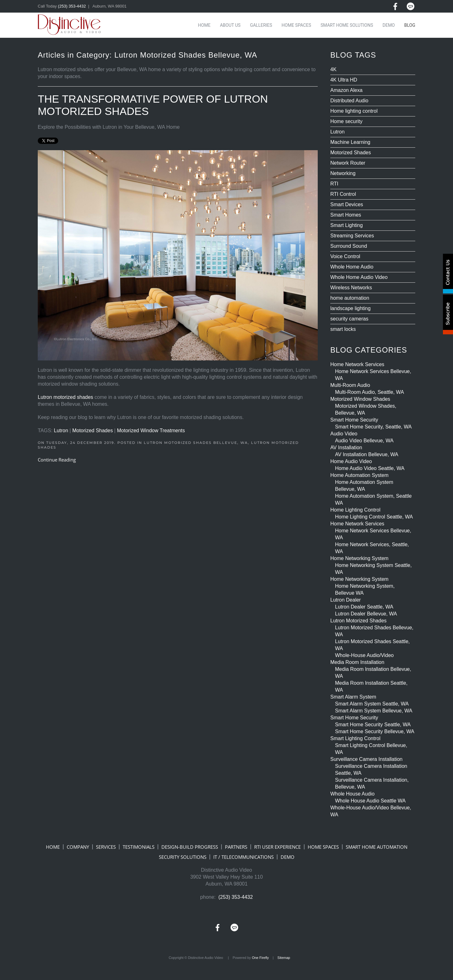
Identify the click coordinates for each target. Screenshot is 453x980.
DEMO (288, 857)
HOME (53, 847)
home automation (350, 298)
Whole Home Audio (352, 267)
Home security (346, 121)
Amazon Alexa (346, 90)
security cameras (349, 319)
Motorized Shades (93, 431)
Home (204, 25)
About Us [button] (230, 25)
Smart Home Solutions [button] (347, 25)
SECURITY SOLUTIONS (183, 857)
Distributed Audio (349, 101)
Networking (343, 173)
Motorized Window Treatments (151, 431)
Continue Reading (57, 460)
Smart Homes (346, 215)
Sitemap (284, 958)
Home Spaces (296, 25)
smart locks (343, 329)
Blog (410, 25)
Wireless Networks (351, 288)
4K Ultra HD (344, 80)
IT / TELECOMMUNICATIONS (243, 857)
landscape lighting (350, 308)
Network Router (348, 163)
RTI (334, 184)
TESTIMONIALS (139, 847)
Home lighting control (354, 111)
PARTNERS (236, 847)
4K (333, 69)
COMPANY (78, 847)
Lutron (61, 431)
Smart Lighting (347, 225)
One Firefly (260, 958)
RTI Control (343, 194)
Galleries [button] (261, 25)
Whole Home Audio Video (359, 277)
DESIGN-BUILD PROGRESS (190, 847)
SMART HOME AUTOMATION (377, 847)
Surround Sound (349, 246)
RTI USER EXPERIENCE (277, 847)
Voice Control (345, 256)
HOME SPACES (323, 847)
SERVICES (106, 847)
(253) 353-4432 (72, 6)
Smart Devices (347, 204)
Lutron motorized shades (65, 397)
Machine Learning (350, 142)
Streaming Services (352, 236)
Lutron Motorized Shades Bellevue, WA (196, 443)
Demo (389, 25)
